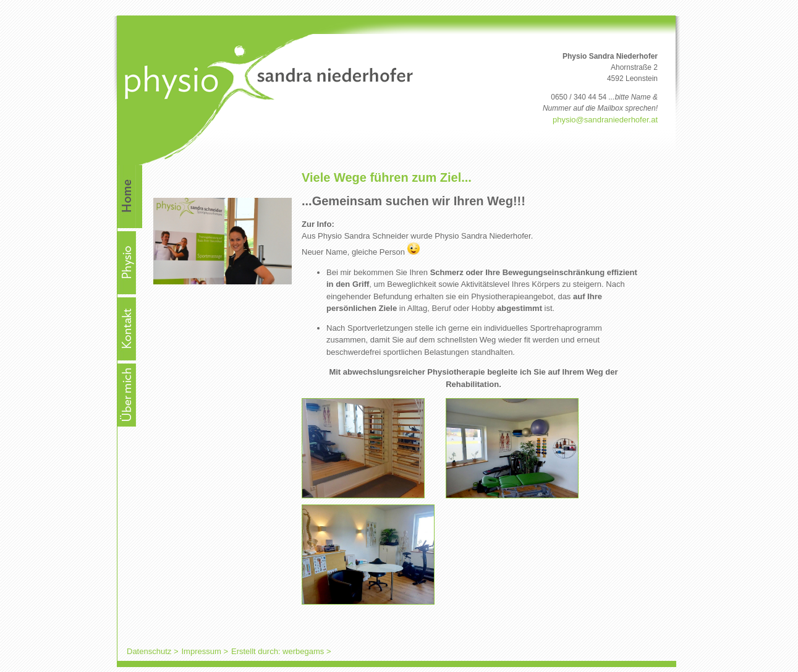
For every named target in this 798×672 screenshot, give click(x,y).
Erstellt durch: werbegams (278, 651)
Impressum (201, 651)
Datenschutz (149, 651)
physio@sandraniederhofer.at (605, 120)
